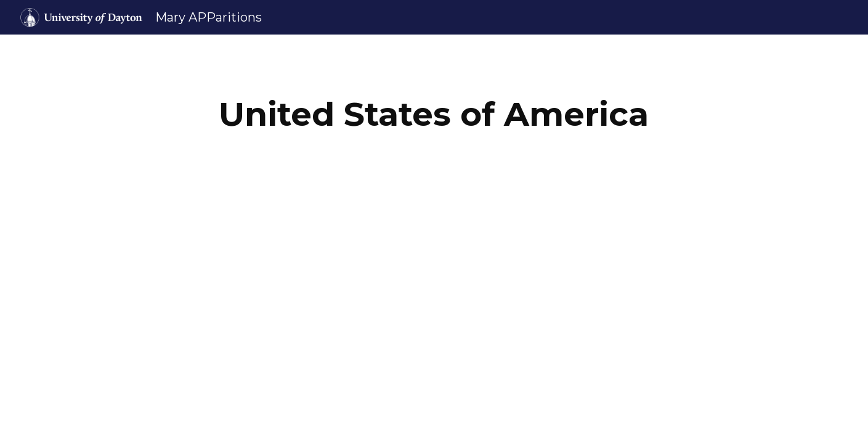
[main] (434, 114)
